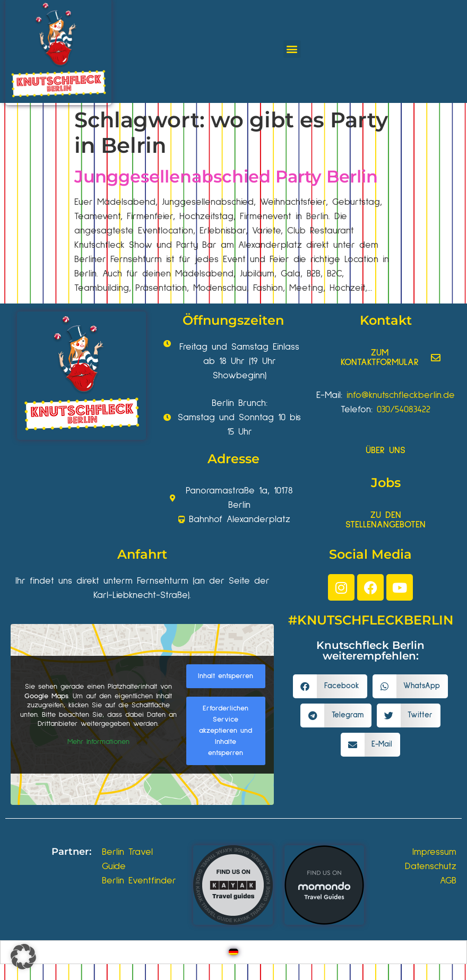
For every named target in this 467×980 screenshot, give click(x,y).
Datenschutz (431, 866)
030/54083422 (404, 410)
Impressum (434, 852)
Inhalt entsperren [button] (226, 675)
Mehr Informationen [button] (98, 741)
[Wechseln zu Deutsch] (233, 952)
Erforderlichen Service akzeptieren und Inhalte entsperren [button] (226, 730)
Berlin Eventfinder (139, 881)
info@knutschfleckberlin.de (401, 395)
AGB (448, 881)
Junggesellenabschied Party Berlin (226, 176)
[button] (292, 49)
